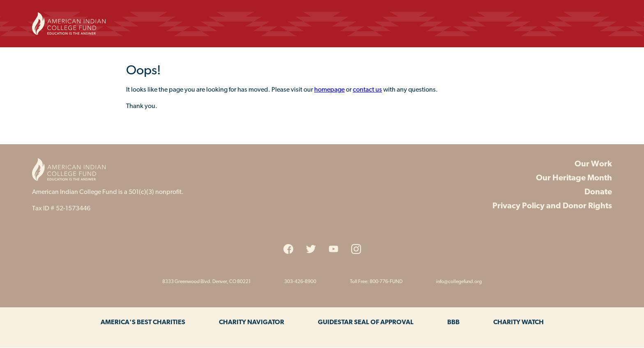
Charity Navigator (252, 323)
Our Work (593, 164)
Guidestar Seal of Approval (366, 323)
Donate (598, 192)
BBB (453, 323)
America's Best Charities (143, 323)
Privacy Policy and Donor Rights (552, 206)
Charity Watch (519, 323)
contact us (367, 90)
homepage (329, 90)
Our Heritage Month (574, 178)
